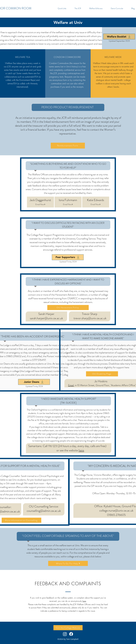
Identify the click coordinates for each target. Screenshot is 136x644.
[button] (62, 8)
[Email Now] (40, 204)
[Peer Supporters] (68, 257)
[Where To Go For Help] (68, 563)
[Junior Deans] (34, 382)
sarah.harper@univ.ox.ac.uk (46, 318)
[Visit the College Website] (68, 628)
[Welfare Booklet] (119, 37)
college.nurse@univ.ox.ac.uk (116, 511)
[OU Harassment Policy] (68, 308)
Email (71, 385)
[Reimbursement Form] (68, 146)
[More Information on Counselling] (21, 520)
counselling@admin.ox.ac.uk (44, 511)
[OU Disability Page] (102, 374)
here (81, 450)
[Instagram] (65, 634)
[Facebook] (71, 634)
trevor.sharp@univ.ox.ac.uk (90, 318)
